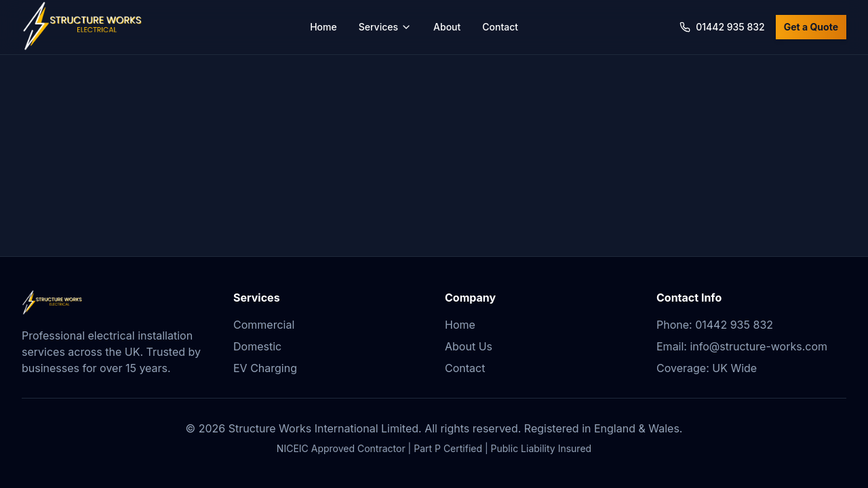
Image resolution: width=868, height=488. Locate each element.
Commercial (264, 325)
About (447, 27)
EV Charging (265, 368)
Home (323, 27)
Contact (500, 27)
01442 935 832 (722, 27)
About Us (469, 346)
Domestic (257, 346)
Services (385, 27)
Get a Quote (811, 27)
